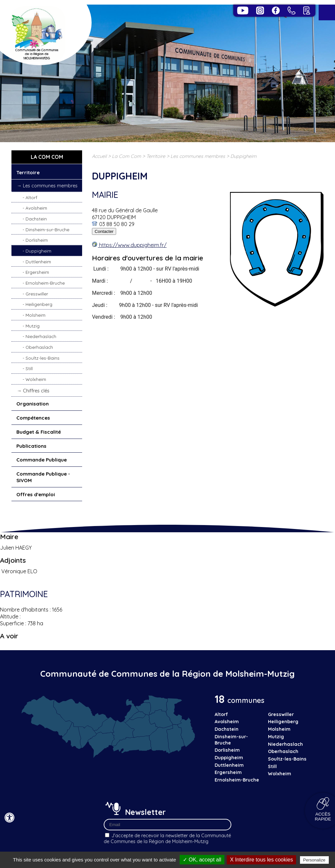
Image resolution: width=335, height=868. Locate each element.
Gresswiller (37, 294)
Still (29, 368)
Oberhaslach (39, 347)
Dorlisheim (37, 240)
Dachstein (36, 219)
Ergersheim (37, 272)
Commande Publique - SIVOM (43, 477)
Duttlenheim (38, 262)
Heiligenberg (39, 304)
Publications (31, 446)
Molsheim (35, 315)
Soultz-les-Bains (43, 358)
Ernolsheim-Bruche (45, 283)
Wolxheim (36, 379)
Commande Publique (42, 460)
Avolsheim (36, 208)
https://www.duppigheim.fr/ (132, 245)
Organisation (33, 404)
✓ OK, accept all (202, 860)
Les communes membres (50, 186)
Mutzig (33, 326)
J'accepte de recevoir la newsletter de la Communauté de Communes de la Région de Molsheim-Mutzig (167, 839)
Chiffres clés (36, 391)
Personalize (314, 860)
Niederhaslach (41, 336)
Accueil (99, 156)
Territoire (28, 172)
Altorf (31, 197)
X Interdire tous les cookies (261, 860)
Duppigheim (38, 251)
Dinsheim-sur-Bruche (47, 229)
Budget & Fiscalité (39, 432)
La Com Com (126, 156)
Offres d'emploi (36, 494)
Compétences (33, 418)
